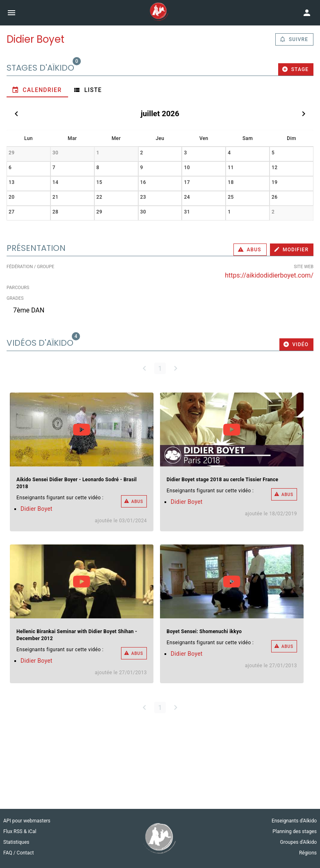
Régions (308, 853)
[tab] (37, 90)
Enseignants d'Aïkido (294, 821)
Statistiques (16, 842)
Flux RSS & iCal (20, 831)
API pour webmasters (27, 821)
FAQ (8, 853)
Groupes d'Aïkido (298, 842)
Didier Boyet (37, 509)
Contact (25, 853)
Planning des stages (295, 831)
